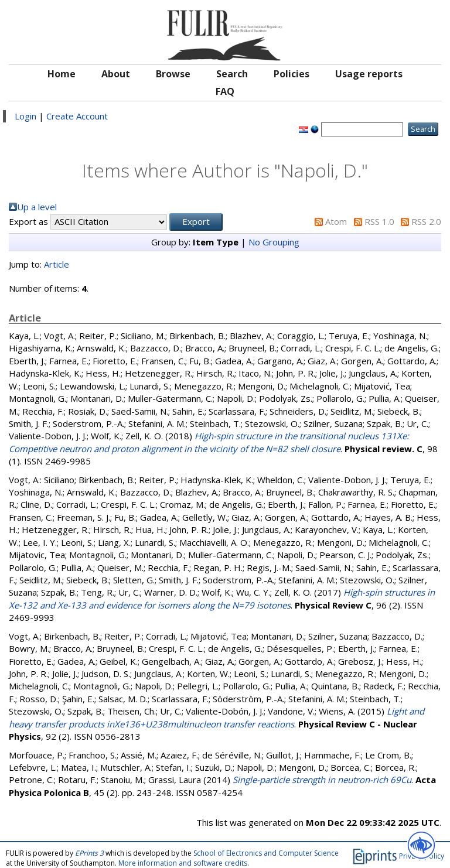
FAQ (225, 91)
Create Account (77, 116)
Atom (336, 221)
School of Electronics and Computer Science (266, 853)
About (116, 74)
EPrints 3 (89, 853)
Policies (292, 74)
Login (25, 116)
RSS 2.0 (426, 221)
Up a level (37, 207)
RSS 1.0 (379, 221)
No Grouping (274, 242)
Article (57, 264)
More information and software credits (183, 863)
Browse (173, 74)
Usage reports (369, 74)
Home (62, 74)
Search (232, 74)
